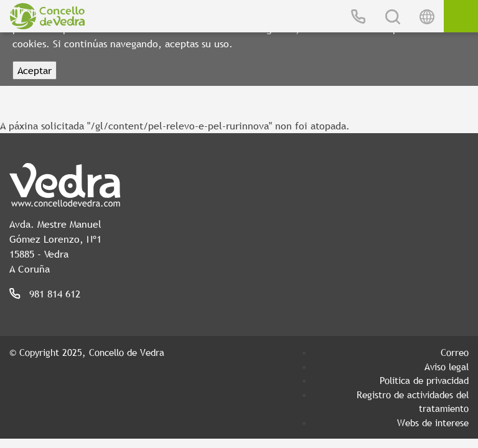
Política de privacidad (424, 380)
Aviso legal (447, 366)
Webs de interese (433, 422)
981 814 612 (55, 294)
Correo (455, 352)
